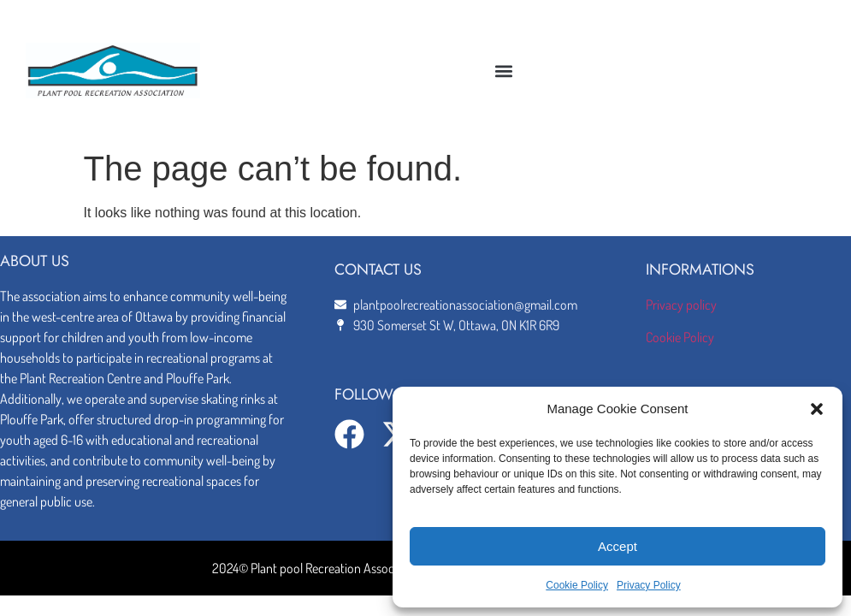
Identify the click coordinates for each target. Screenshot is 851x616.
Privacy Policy (649, 585)
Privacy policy (681, 305)
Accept (618, 546)
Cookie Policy (577, 585)
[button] (817, 409)
